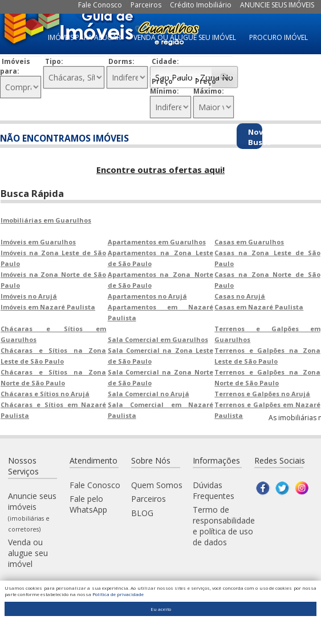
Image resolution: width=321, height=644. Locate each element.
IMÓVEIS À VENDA (280, 93)
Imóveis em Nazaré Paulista (48, 306)
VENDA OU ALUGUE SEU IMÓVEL (185, 37)
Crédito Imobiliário (201, 5)
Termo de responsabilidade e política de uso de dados (224, 525)
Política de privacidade (118, 594)
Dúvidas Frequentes (214, 489)
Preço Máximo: (209, 86)
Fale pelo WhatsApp (88, 503)
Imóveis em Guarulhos (38, 241)
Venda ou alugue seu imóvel (28, 552)
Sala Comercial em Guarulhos (158, 338)
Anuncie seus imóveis (32, 511)
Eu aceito (161, 609)
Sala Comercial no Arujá (149, 393)
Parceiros (146, 5)
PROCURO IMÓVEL (279, 37)
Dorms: (121, 61)
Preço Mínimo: (164, 86)
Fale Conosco (100, 5)
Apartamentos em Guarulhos (157, 241)
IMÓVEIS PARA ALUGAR (84, 37)
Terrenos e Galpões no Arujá (262, 393)
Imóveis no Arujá (29, 295)
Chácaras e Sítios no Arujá (45, 393)
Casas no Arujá (240, 295)
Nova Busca (255, 137)
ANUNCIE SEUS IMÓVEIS (277, 5)
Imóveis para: (15, 66)
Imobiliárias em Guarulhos (46, 219)
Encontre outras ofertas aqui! (160, 170)
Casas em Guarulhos (249, 241)
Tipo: (54, 61)
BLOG (142, 512)
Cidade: (165, 61)
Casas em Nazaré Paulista (259, 306)
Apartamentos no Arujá (147, 295)
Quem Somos (157, 484)
